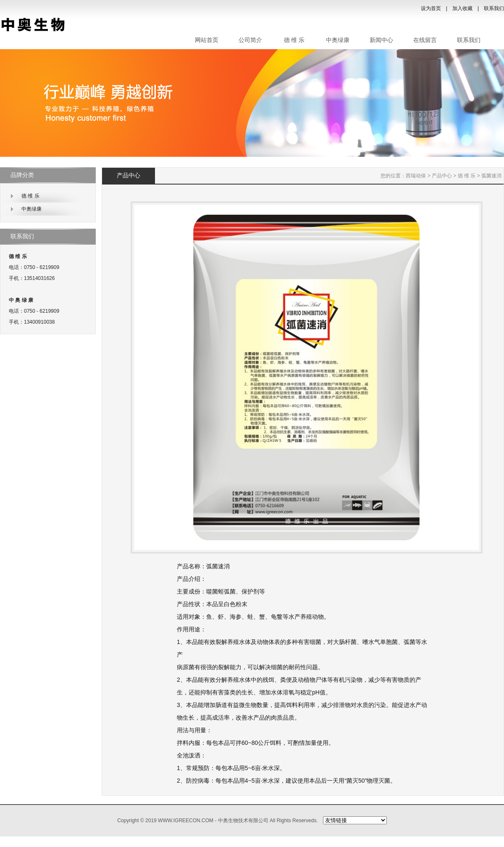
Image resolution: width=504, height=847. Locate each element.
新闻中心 (381, 40)
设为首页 (431, 8)
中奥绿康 (338, 40)
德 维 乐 (294, 40)
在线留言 (425, 40)
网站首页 (207, 40)
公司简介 (250, 40)
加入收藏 (462, 8)
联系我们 (494, 8)
